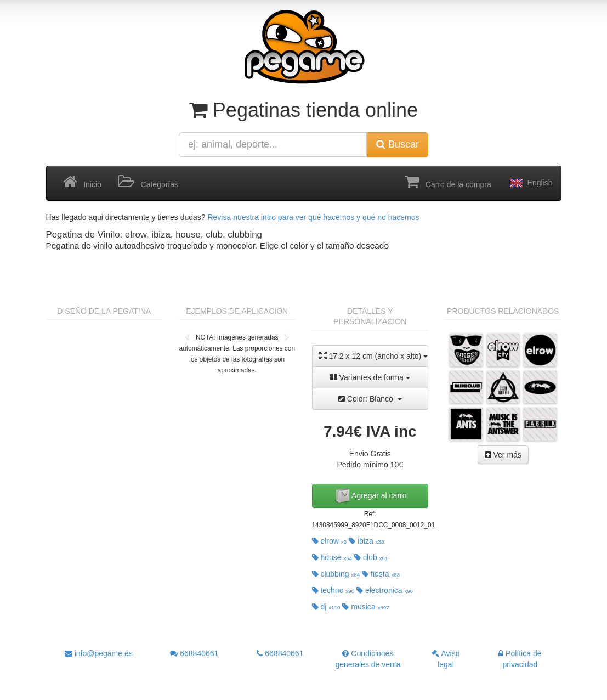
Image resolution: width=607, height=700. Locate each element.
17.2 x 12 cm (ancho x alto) (374, 356)
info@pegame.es (99, 653)
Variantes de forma (370, 377)
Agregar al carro (370, 496)
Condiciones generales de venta (368, 659)
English (530, 183)
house (332, 557)
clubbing (336, 574)
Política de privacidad (520, 659)
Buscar (398, 144)
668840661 (194, 653)
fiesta (381, 574)
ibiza (366, 541)
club (371, 557)
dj (326, 607)
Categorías (148, 182)
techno (333, 590)
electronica (385, 590)
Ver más (503, 455)
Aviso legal (446, 659)
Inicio (82, 182)
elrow (330, 541)
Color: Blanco (370, 399)
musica (365, 607)
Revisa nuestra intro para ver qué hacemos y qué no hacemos (313, 217)
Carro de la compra (448, 182)
